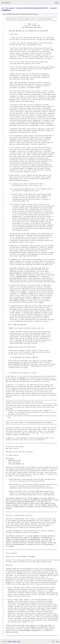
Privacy (14, 641)
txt (53, 641)
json (57, 641)
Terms (19, 641)
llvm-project (10, 8)
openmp (53, 8)
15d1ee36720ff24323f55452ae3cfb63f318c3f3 (32, 8)
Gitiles (10, 641)
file (35, 14)
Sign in (57, 3)
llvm (3, 8)
